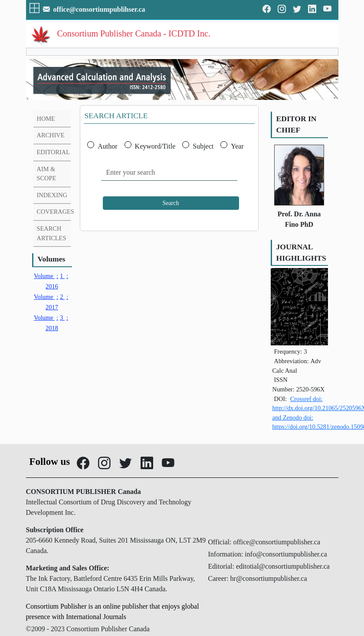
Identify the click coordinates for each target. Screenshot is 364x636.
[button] (35, 9)
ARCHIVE (51, 135)
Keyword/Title (155, 146)
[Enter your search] (169, 173)
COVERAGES (56, 212)
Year (237, 146)
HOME (46, 119)
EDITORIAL (53, 152)
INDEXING (52, 195)
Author (107, 146)
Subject (203, 146)
